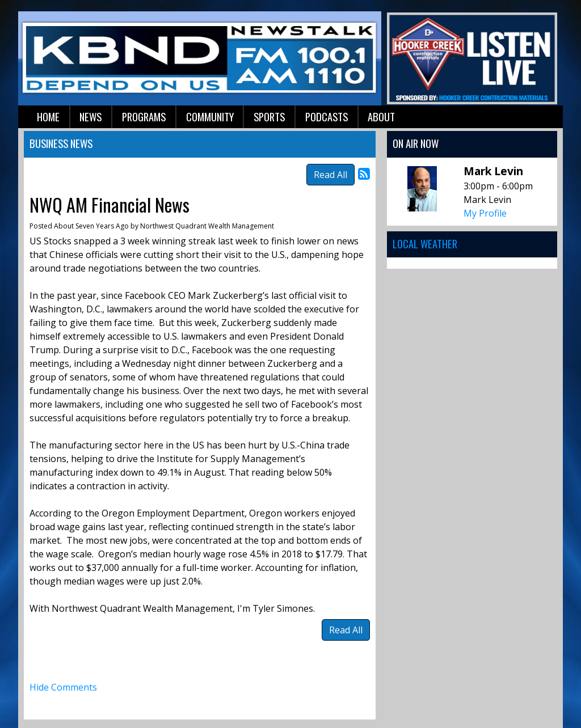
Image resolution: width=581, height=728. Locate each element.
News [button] (90, 117)
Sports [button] (269, 117)
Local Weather (425, 244)
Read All (331, 175)
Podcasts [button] (327, 117)
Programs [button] (144, 117)
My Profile (485, 213)
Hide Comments (63, 687)
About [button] (381, 117)
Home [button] (48, 117)
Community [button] (210, 117)
